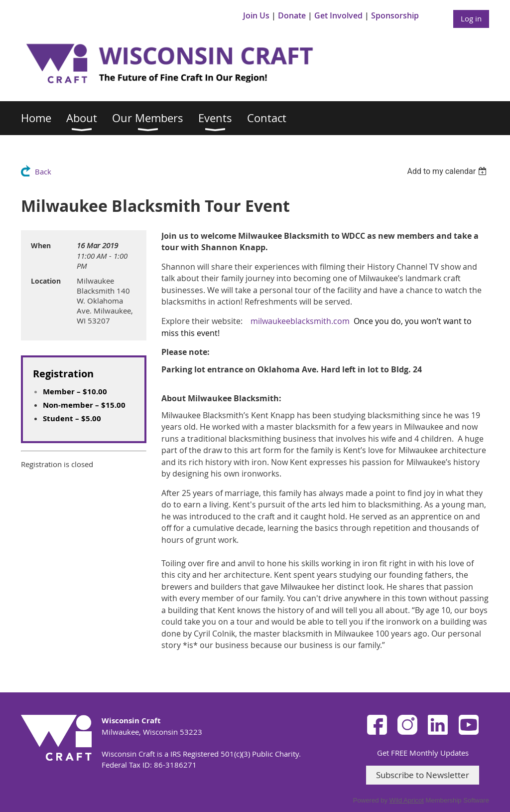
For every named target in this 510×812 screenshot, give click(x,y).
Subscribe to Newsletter (423, 775)
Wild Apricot (407, 800)
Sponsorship (395, 15)
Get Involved (338, 15)
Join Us (256, 15)
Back (43, 171)
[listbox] (448, 171)
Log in (471, 18)
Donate (292, 15)
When (41, 245)
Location (46, 281)
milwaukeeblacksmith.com (300, 321)
